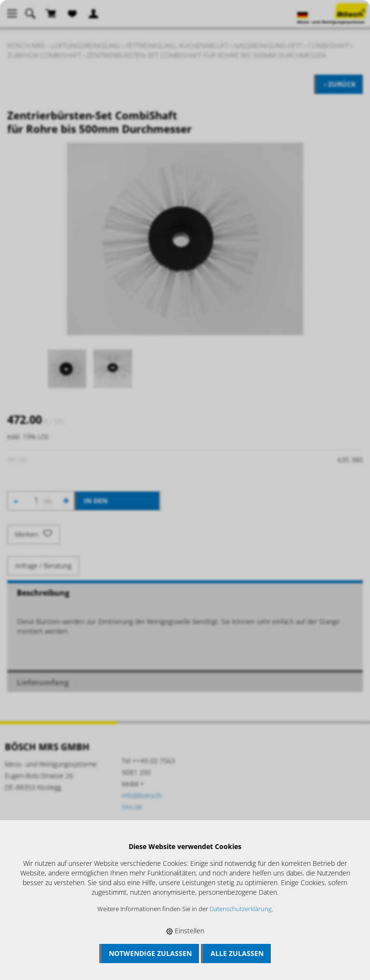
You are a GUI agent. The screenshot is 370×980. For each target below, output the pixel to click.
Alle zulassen (237, 953)
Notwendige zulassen (150, 953)
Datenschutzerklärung (241, 909)
